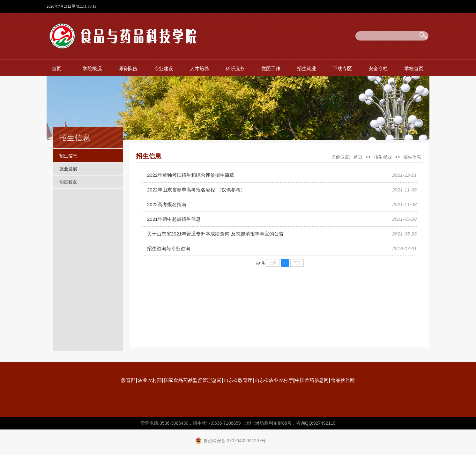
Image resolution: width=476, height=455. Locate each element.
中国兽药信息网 (312, 380)
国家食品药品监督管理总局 (193, 380)
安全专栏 (378, 68)
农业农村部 (150, 380)
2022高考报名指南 (167, 204)
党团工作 (271, 68)
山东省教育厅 (238, 380)
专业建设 (164, 68)
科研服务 (235, 68)
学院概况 (92, 68)
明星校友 (68, 182)
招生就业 (307, 68)
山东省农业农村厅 (274, 380)
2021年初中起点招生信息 (174, 219)
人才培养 (199, 68)
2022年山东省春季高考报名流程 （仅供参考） (196, 190)
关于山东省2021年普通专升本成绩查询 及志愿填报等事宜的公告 (215, 234)
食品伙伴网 (343, 380)
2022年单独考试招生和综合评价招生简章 (191, 175)
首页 (56, 68)
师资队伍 (128, 68)
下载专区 (342, 68)
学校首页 (414, 68)
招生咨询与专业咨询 (169, 248)
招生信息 (68, 156)
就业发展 (68, 169)
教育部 (128, 380)
